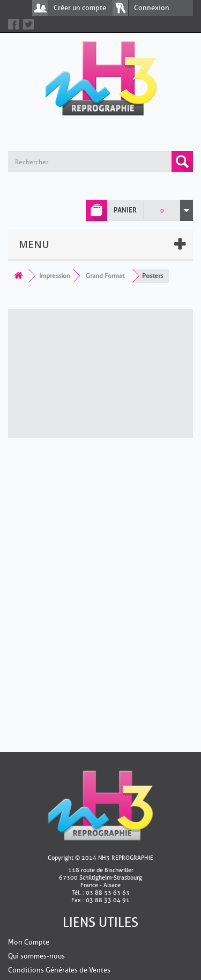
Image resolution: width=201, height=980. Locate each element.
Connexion (152, 8)
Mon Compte (29, 942)
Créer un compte (80, 8)
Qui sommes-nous (36, 956)
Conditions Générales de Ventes (59, 970)
